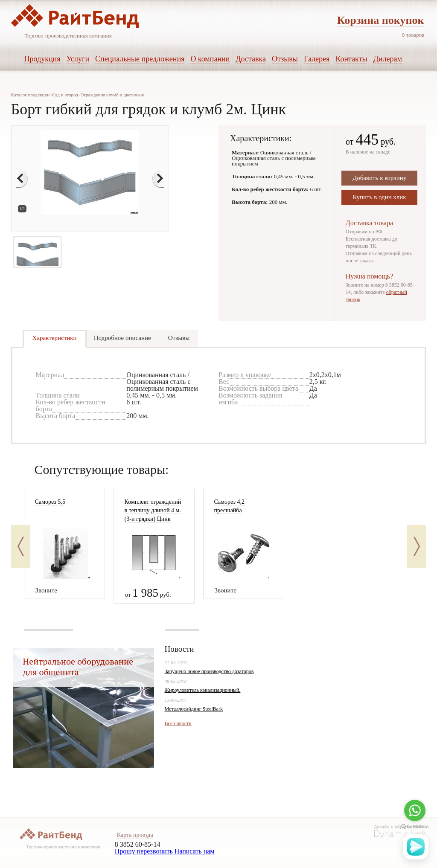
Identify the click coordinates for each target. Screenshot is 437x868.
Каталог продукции (31, 95)
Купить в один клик (380, 197)
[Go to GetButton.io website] (415, 827)
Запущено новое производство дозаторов (209, 671)
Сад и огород (65, 95)
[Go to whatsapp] (415, 810)
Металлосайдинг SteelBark (194, 709)
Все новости (178, 723)
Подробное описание (122, 338)
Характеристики (55, 338)
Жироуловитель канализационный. (203, 690)
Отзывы (179, 338)
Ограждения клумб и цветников (112, 95)
